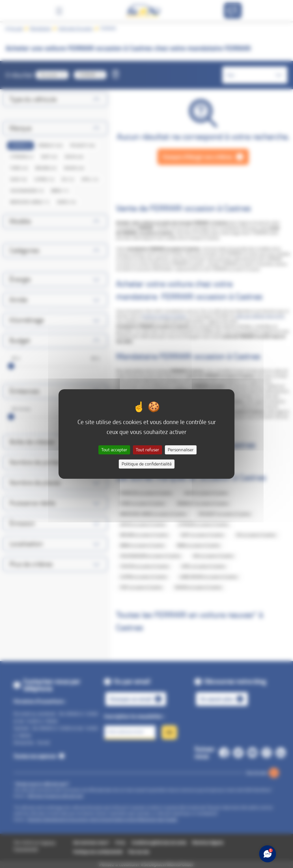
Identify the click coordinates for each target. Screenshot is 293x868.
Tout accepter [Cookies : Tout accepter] (114, 450)
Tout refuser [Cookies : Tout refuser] (147, 450)
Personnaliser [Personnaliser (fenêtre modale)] (181, 450)
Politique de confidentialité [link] (147, 464)
